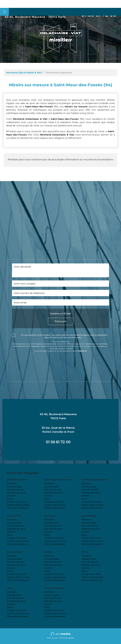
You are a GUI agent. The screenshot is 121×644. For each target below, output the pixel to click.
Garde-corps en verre (18, 505)
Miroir (10, 499)
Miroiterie (12, 483)
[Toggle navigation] (4, 12)
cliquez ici (82, 351)
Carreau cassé (14, 486)
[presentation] (36, 361)
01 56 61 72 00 (58, 442)
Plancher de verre (16, 493)
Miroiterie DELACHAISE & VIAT (24, 73)
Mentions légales (67, 638)
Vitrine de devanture (17, 508)
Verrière (11, 496)
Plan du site (52, 638)
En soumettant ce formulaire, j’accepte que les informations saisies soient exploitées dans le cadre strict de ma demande (64, 336)
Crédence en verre (17, 502)
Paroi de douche (16, 489)
